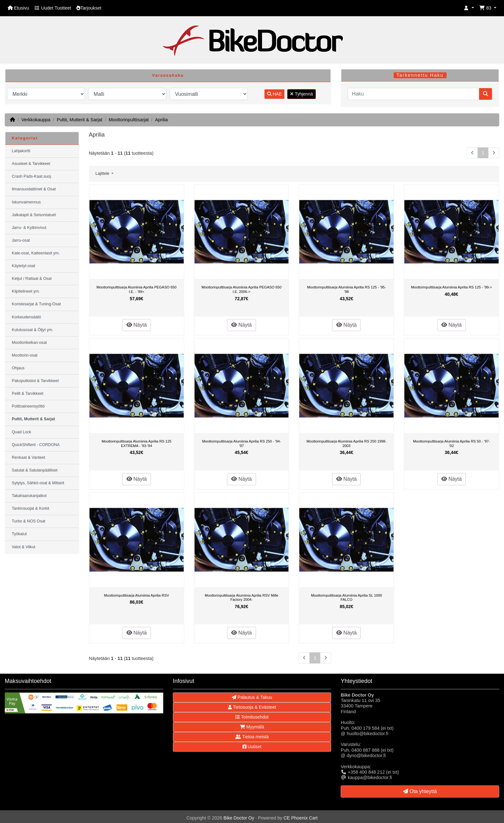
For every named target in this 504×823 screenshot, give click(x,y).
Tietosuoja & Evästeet (252, 707)
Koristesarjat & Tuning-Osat (36, 304)
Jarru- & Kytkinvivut (29, 228)
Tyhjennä (301, 94)
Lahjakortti (21, 151)
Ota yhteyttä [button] (420, 791)
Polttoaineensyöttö (28, 406)
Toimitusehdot (252, 717)
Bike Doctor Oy (239, 818)
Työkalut (19, 534)
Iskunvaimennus (26, 202)
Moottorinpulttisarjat (129, 120)
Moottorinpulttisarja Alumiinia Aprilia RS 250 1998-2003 (347, 443)
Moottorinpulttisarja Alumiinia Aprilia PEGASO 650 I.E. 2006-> (241, 289)
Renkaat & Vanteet (28, 458)
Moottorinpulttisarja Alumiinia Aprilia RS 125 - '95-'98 (346, 289)
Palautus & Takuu (252, 697)
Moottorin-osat (25, 355)
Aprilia (161, 120)
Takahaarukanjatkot (29, 496)
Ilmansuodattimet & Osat (34, 189)
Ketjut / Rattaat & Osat (32, 279)
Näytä (137, 325)
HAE (275, 94)
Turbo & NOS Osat (28, 521)
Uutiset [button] (252, 747)
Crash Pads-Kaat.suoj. (32, 176)
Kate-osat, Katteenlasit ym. (36, 253)
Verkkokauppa (36, 120)
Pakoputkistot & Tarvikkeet (35, 381)
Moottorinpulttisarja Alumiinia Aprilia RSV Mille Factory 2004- (241, 598)
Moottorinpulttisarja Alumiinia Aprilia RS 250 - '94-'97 (242, 443)
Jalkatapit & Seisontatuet (34, 215)
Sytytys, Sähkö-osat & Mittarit (38, 483)
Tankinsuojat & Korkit (31, 508)
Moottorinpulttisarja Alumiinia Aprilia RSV (136, 595)
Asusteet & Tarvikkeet (31, 164)
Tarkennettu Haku (420, 75)
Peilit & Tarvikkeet (28, 394)
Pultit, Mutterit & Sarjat (79, 120)
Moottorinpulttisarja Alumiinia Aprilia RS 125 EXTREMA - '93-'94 (136, 443)
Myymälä (252, 727)
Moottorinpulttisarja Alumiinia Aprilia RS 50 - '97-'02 (451, 443)
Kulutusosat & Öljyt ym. (32, 330)
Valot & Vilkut (24, 547)
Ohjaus (18, 368)
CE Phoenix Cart (300, 818)
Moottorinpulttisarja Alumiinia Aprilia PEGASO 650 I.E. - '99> (136, 289)
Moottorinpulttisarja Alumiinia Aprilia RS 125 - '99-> (451, 287)
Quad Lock (21, 432)
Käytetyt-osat (24, 266)
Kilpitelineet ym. (26, 291)
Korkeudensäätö (26, 317)
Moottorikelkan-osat (29, 343)
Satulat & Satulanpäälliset (35, 470)
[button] (469, 8)
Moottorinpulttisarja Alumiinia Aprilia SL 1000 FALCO (347, 598)
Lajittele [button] (103, 174)
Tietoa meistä (252, 737)
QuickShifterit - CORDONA (36, 445)
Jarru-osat (21, 240)
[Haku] (413, 94)
